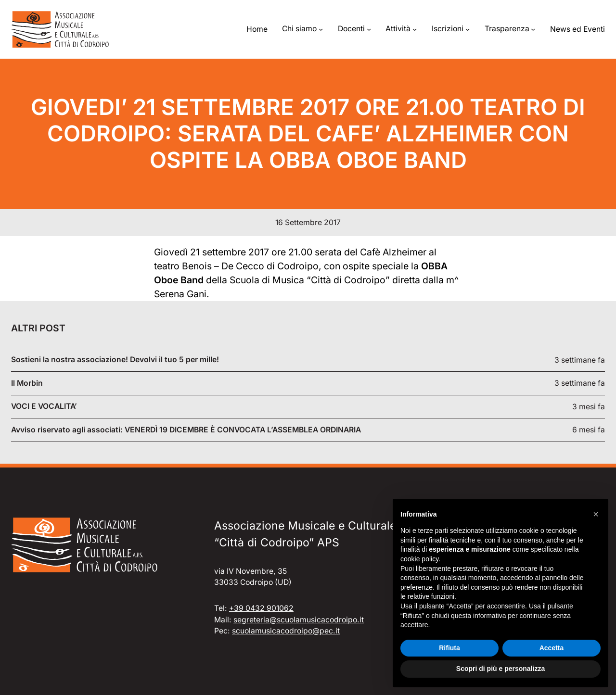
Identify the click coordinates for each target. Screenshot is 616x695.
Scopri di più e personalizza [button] (500, 669)
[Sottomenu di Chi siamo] (321, 29)
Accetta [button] (552, 648)
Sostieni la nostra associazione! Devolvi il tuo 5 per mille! (115, 360)
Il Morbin (27, 383)
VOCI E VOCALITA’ (44, 406)
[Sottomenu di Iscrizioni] (468, 29)
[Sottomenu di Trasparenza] (533, 29)
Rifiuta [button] (449, 648)
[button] (596, 514)
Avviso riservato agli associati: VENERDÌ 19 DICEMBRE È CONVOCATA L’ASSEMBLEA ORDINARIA (186, 430)
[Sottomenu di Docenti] (369, 29)
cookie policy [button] (419, 559)
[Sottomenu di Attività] (415, 29)
